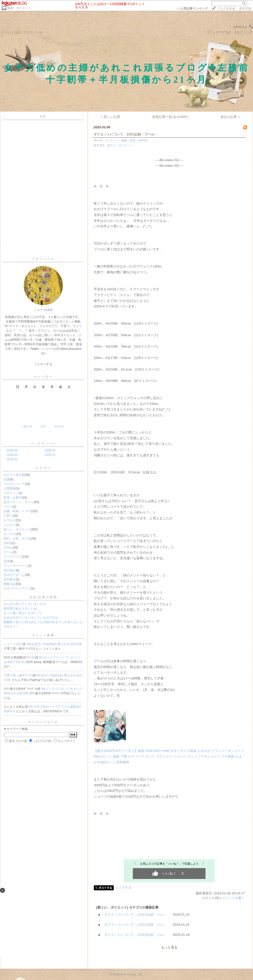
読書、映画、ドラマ (17, 511)
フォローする (43, 364)
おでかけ (10, 520)
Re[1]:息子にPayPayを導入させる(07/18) (54, 644)
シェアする (123, 887)
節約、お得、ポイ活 (17, 538)
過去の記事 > (230, 117)
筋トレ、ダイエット (17, 529)
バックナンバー (43, 444)
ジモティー (11, 493)
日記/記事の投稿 (43, 597)
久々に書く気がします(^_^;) (22, 613)
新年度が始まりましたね (20, 608)
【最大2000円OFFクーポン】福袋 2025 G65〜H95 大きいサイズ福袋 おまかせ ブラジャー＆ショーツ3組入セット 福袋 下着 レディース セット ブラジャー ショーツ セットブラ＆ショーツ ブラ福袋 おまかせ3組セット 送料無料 (169, 756)
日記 (17, 32)
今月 (43, 426)
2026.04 (12, 450)
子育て (8, 516)
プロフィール (33, 32)
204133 (240, 27)
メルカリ (10, 525)
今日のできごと (14, 575)
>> (192, 9)
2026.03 (12, 455)
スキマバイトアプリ (17, 589)
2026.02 (12, 459)
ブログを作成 (226, 9)
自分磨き (10, 579)
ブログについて (14, 484)
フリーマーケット (16, 566)
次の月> (59, 426)
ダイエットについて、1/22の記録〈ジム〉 (135, 925)
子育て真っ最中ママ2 (18, 675)
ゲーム (8, 552)
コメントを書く (233, 898)
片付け (8, 548)
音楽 (7, 561)
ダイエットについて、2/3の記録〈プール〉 (126, 134)
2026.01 (50, 450)
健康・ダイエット (19, 8)
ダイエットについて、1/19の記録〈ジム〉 (135, 935)
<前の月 (27, 426)
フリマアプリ (13, 557)
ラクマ (8, 507)
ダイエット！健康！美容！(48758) (126, 140)
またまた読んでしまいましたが (25, 604)
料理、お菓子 (13, 498)
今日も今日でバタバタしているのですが (31, 618)
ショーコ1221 (13, 644)
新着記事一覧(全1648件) (170, 117)
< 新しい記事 (110, 117)
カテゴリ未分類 (14, 475)
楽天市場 (245, 9)
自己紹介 (10, 570)
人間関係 (10, 488)
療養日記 (10, 584)
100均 (8, 543)
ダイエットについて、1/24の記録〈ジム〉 (135, 914)
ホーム (6, 32)
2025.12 (50, 455)
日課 (7, 479)
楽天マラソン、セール (19, 502)
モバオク (10, 534)
